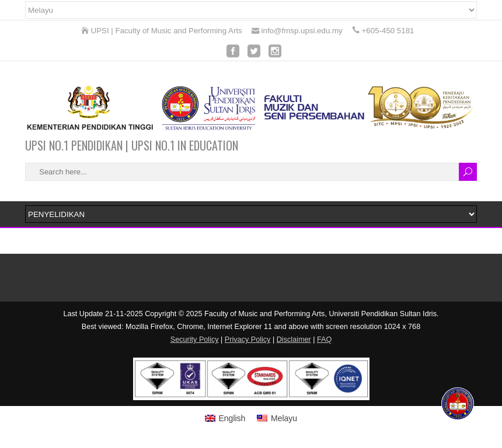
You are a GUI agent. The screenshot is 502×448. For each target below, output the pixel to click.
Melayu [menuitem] (284, 418)
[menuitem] (225, 418)
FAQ (324, 339)
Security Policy (195, 339)
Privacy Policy (248, 339)
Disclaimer (294, 339)
